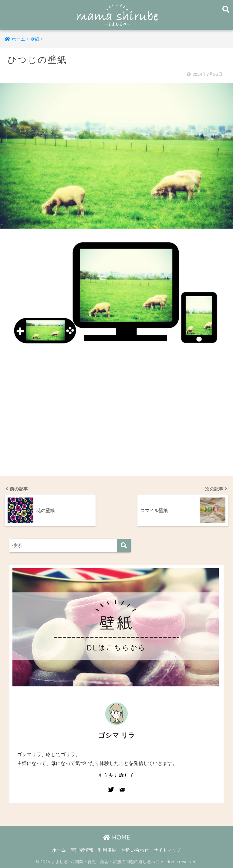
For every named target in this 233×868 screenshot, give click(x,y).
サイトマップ (167, 850)
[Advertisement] (116, 419)
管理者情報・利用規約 (93, 850)
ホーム (59, 850)
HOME (117, 837)
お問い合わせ (135, 850)
